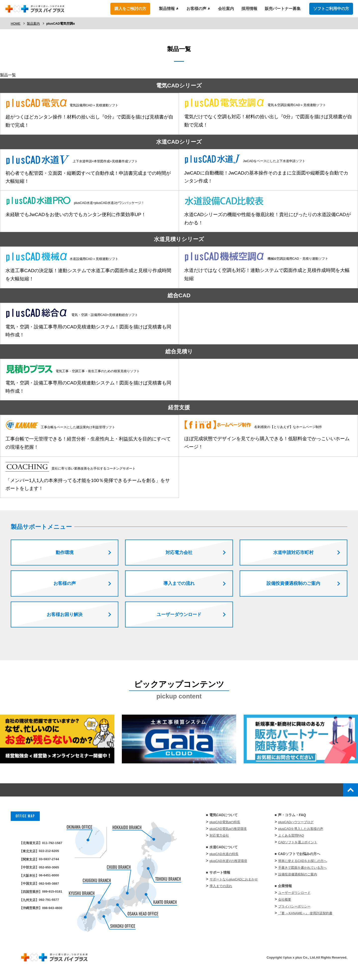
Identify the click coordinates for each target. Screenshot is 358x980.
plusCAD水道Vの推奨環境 (228, 864)
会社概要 (285, 903)
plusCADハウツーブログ (296, 825)
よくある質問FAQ (291, 839)
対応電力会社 (219, 839)
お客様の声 (196, 9)
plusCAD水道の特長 (224, 857)
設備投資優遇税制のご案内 (298, 878)
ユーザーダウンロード (294, 896)
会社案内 (226, 9)
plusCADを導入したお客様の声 (301, 832)
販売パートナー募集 (283, 9)
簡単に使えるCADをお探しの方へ (303, 864)
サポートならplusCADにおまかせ (234, 883)
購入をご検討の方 (130, 9)
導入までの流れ (221, 889)
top (348, 792)
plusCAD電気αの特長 (225, 825)
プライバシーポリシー (294, 910)
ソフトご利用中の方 (331, 9)
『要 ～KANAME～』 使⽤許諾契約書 (305, 916)
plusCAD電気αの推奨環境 (228, 832)
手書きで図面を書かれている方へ (302, 871)
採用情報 (249, 9)
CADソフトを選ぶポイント (298, 846)
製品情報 (167, 9)
